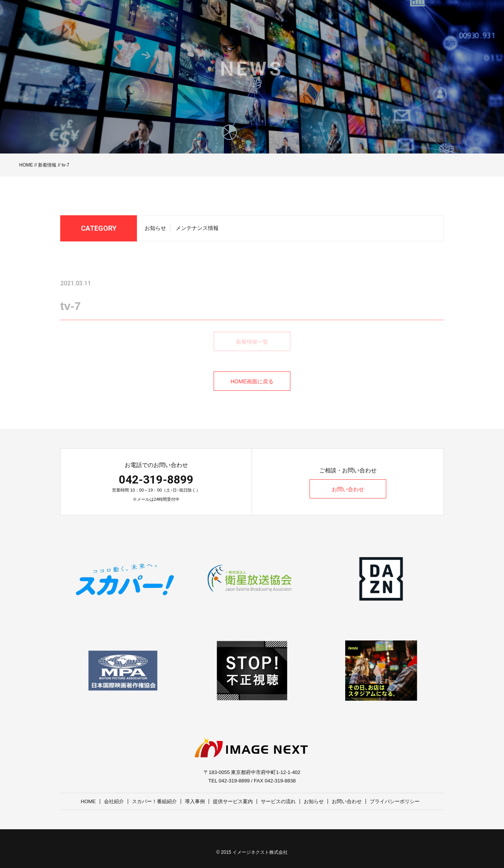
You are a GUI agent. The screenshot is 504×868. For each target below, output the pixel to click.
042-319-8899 (156, 479)
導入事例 (195, 801)
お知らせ (155, 231)
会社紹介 (114, 801)
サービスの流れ (278, 801)
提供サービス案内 (233, 801)
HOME (26, 165)
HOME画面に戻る (252, 381)
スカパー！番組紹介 (154, 801)
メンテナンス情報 (197, 231)
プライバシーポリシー (395, 801)
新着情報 (47, 165)
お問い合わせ (348, 489)
